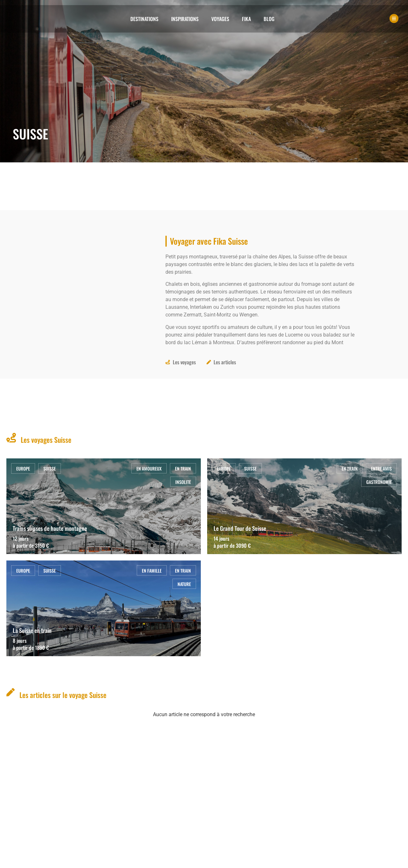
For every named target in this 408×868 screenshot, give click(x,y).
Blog (269, 19)
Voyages (220, 19)
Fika (246, 19)
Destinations (144, 19)
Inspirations (185, 19)
